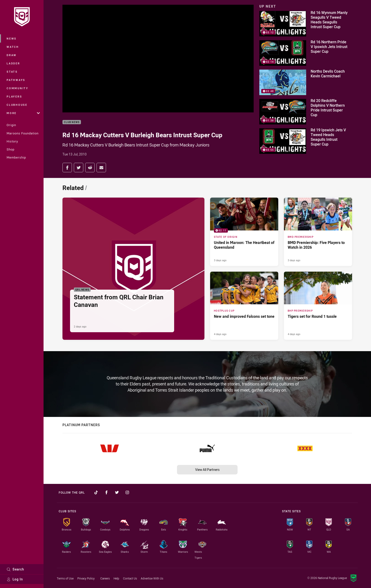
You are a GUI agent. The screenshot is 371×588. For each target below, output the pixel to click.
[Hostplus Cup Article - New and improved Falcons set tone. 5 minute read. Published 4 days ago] (244, 306)
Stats (12, 72)
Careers (105, 578)
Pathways (16, 80)
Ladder (13, 63)
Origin (11, 125)
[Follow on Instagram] (127, 492)
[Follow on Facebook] (106, 492)
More (23, 113)
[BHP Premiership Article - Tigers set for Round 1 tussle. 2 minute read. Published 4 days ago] (318, 306)
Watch (13, 47)
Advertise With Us (152, 578)
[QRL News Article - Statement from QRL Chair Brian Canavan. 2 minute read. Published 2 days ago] (133, 269)
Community (18, 88)
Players (14, 96)
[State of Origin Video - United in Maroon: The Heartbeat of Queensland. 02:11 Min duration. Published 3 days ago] (244, 232)
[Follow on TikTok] (96, 492)
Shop (11, 149)
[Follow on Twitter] (117, 492)
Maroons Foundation (23, 133)
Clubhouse (17, 105)
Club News (72, 122)
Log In (15, 579)
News (12, 38)
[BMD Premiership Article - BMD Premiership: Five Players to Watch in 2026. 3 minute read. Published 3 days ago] (318, 232)
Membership (16, 157)
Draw (12, 55)
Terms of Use (65, 578)
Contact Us (130, 578)
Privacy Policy (86, 578)
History (12, 141)
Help (116, 578)
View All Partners (207, 470)
